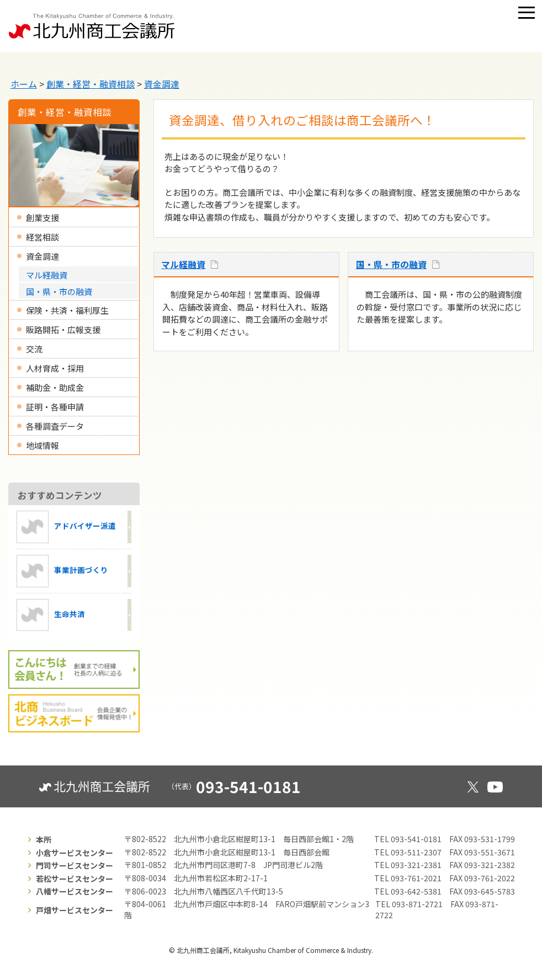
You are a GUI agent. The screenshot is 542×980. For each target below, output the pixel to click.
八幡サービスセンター (75, 891)
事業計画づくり (63, 571)
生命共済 (51, 615)
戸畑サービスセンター (75, 910)
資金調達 (162, 84)
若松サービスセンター (75, 879)
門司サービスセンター (75, 865)
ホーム (24, 84)
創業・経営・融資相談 (91, 84)
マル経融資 (183, 264)
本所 (44, 839)
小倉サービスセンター (75, 853)
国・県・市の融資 (391, 264)
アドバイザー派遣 (67, 527)
